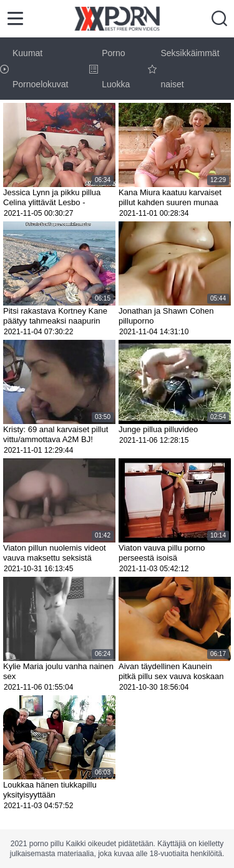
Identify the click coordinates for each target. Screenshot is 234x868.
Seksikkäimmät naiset (183, 69)
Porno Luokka (110, 69)
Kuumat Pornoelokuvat (34, 69)
